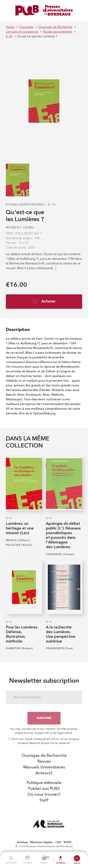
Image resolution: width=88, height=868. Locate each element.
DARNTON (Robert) (19, 648)
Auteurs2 (44, 773)
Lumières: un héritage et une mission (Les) (20, 528)
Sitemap (22, 842)
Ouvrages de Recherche (44, 756)
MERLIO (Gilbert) (18, 540)
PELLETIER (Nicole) (19, 545)
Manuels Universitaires (44, 767)
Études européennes (25, 205)
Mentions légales (41, 842)
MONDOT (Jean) (20, 228)
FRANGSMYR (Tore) (59, 648)
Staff (44, 801)
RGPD (68, 842)
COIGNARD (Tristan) (60, 554)
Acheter (44, 302)
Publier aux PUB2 (44, 789)
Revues (44, 762)
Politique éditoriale (44, 783)
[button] (77, 858)
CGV (58, 842)
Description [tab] (18, 329)
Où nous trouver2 (44, 795)
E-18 (52, 205)
